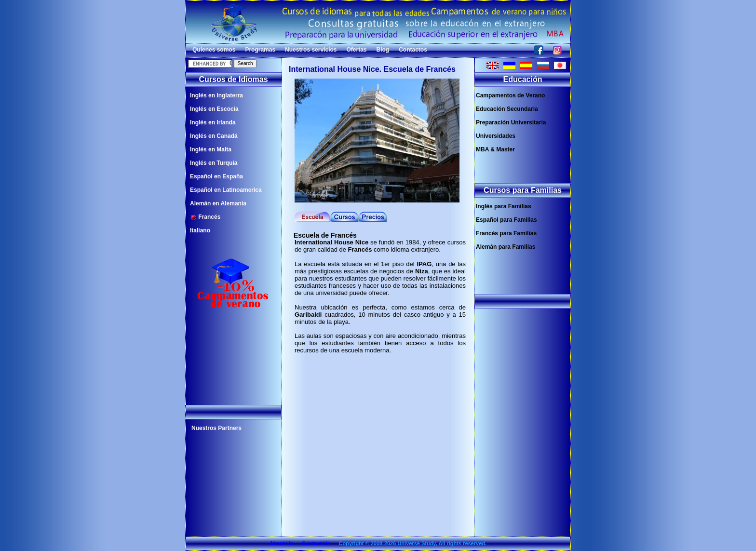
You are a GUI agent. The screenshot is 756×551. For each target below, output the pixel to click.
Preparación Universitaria (511, 122)
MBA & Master (495, 149)
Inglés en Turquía (214, 163)
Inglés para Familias (504, 206)
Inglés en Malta (211, 149)
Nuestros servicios (311, 50)
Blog (383, 50)
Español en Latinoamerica (226, 190)
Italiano (200, 230)
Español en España (216, 176)
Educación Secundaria (507, 109)
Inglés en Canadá (214, 136)
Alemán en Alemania (218, 203)
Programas (260, 50)
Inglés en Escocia (214, 109)
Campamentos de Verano (510, 95)
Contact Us (316, 543)
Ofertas (356, 50)
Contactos (413, 50)
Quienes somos (214, 50)
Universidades (496, 136)
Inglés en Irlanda (213, 122)
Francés (205, 217)
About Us (281, 543)
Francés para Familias (506, 233)
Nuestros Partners (216, 428)
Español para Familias (506, 220)
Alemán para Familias (506, 247)
